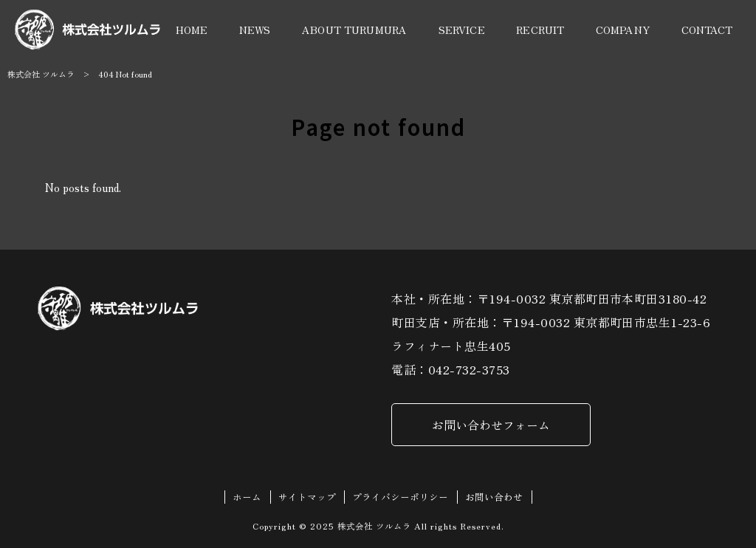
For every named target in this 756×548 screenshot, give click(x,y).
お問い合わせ (494, 497)
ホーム (247, 497)
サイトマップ (307, 497)
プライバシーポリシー (400, 497)
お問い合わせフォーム (491, 425)
